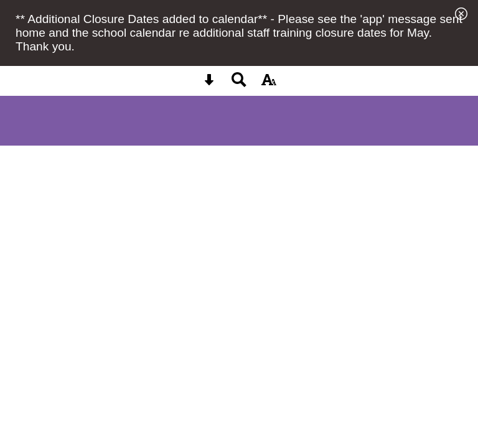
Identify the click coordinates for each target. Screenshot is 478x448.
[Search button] (239, 84)
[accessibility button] (269, 84)
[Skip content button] (209, 84)
